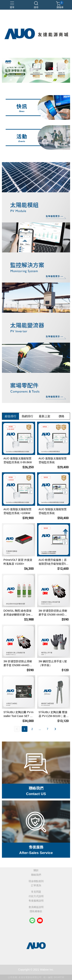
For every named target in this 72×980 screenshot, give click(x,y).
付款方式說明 (36, 896)
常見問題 (36, 892)
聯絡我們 (36, 875)
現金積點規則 (36, 881)
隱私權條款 (36, 911)
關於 (36, 871)
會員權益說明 (36, 907)
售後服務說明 (36, 901)
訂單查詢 (36, 886)
